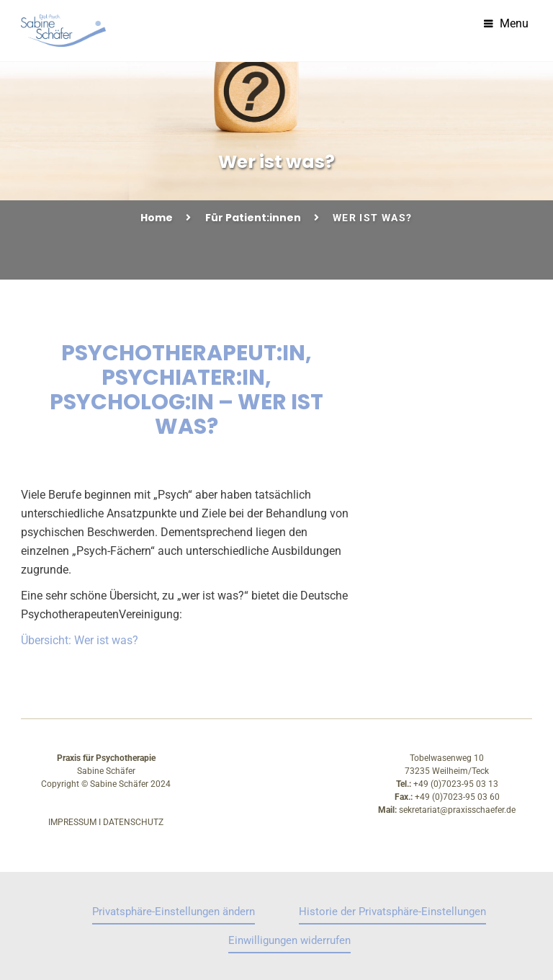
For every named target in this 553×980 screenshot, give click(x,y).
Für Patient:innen (253, 218)
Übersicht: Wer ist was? (80, 640)
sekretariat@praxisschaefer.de (457, 810)
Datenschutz (133, 822)
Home (157, 218)
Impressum (72, 822)
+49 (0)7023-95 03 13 (456, 784)
